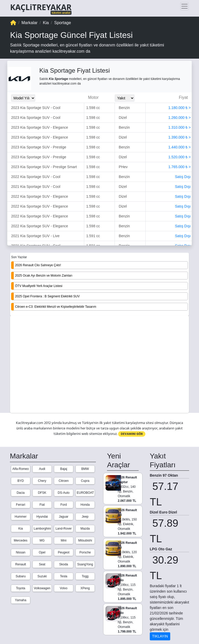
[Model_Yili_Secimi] (23, 98)
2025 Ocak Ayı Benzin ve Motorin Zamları (44, 276)
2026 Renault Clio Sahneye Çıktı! (38, 265)
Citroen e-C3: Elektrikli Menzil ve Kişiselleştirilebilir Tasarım (56, 307)
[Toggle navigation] (184, 6)
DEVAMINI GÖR (132, 434)
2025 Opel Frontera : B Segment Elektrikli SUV (47, 296)
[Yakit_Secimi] (125, 98)
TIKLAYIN (160, 636)
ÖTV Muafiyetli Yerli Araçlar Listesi (39, 286)
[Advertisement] (99, 365)
